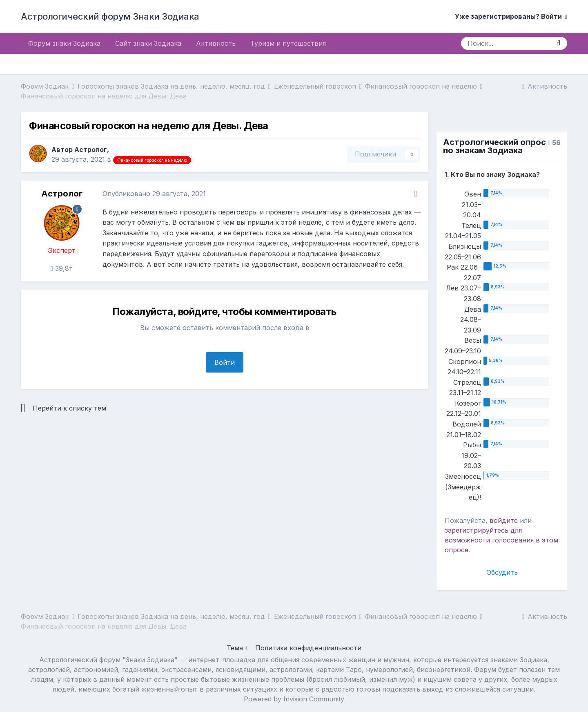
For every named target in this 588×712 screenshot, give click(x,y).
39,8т (62, 268)
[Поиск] (506, 43)
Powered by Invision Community (294, 699)
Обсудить (502, 572)
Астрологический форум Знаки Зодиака (110, 16)
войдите (504, 520)
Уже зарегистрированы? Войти (511, 16)
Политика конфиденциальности (308, 648)
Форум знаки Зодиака (64, 43)
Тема (237, 648)
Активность (216, 43)
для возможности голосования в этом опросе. (501, 540)
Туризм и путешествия (288, 43)
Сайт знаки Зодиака (148, 43)
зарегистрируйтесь (477, 530)
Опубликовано (154, 194)
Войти (225, 362)
